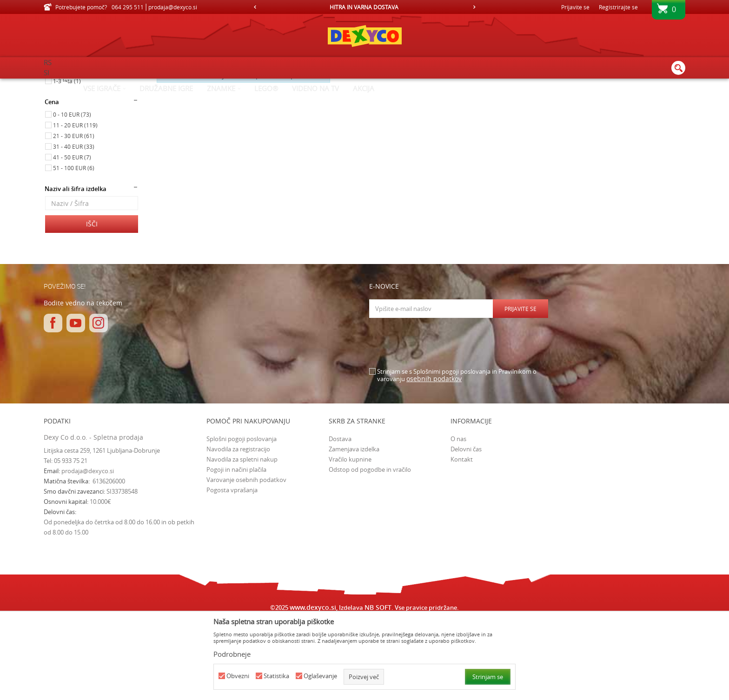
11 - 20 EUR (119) (75, 204)
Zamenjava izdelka (354, 528)
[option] (365, 7)
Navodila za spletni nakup (242, 538)
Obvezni (238, 676)
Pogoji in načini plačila (236, 548)
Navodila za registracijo (238, 528)
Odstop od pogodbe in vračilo (370, 548)
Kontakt (462, 538)
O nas (458, 517)
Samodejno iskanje (399, 100)
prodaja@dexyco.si (88, 549)
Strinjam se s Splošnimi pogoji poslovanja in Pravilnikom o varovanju (457, 454)
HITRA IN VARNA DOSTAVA (364, 7)
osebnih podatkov (434, 457)
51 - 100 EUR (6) (74, 246)
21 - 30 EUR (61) (74, 214)
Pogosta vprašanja (232, 568)
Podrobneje (232, 654)
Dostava (340, 517)
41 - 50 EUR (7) (72, 236)
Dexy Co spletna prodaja (75, 85)
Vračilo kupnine (350, 538)
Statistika (276, 676)
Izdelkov (124, 85)
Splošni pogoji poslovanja (242, 517)
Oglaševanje (320, 676)
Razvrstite (450, 100)
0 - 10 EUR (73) (72, 193)
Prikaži (586, 100)
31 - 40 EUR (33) (74, 225)
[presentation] (440, 422)
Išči (92, 302)
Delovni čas (466, 528)
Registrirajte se (618, 7)
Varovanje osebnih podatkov (246, 558)
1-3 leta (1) (67, 159)
